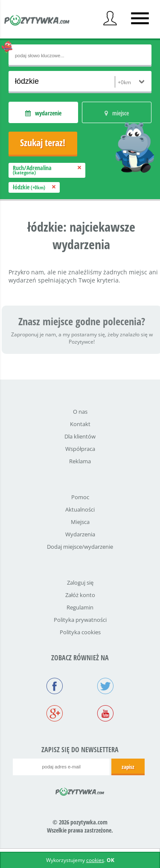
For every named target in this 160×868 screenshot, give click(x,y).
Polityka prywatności (80, 620)
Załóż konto (80, 595)
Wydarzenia (80, 534)
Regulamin (80, 607)
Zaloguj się (80, 583)
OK (111, 860)
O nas (80, 412)
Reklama (80, 461)
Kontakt (80, 424)
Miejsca (80, 522)
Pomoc (80, 497)
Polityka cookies (80, 632)
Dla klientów (80, 436)
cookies (95, 860)
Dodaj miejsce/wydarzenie (80, 547)
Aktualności (80, 509)
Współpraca (80, 449)
